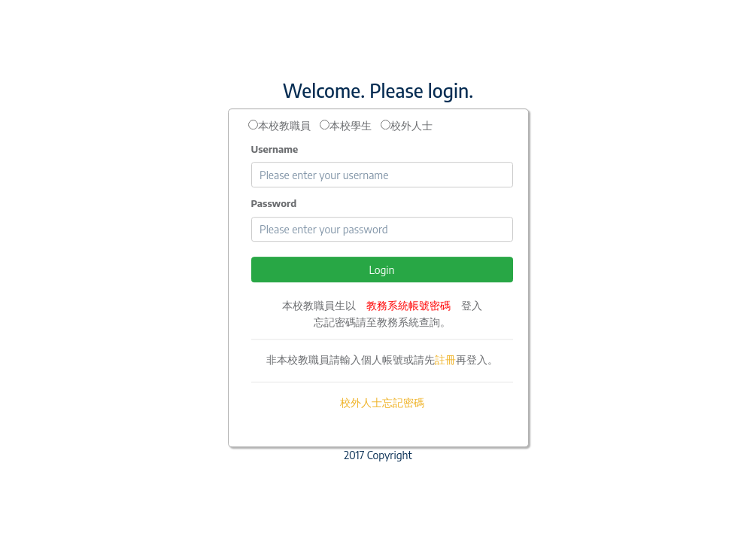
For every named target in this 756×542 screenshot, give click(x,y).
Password (274, 203)
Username (275, 149)
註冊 (445, 359)
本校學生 (351, 125)
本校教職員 (284, 125)
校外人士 (411, 125)
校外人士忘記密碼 (382, 402)
